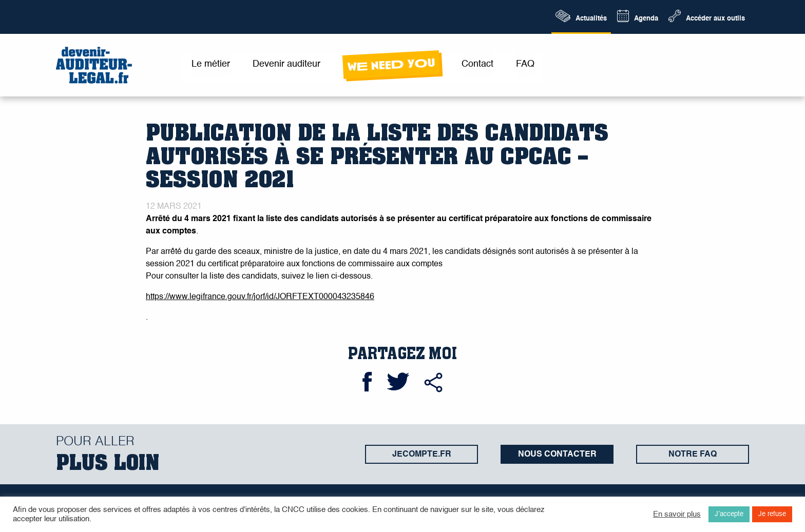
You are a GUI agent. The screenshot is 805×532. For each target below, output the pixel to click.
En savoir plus (677, 515)
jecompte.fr (422, 455)
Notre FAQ (693, 455)
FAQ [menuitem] (525, 64)
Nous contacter (557, 455)
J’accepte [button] (729, 514)
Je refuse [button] (772, 514)
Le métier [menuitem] (211, 64)
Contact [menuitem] (477, 64)
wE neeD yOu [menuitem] (391, 65)
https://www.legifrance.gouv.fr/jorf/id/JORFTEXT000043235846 (260, 297)
